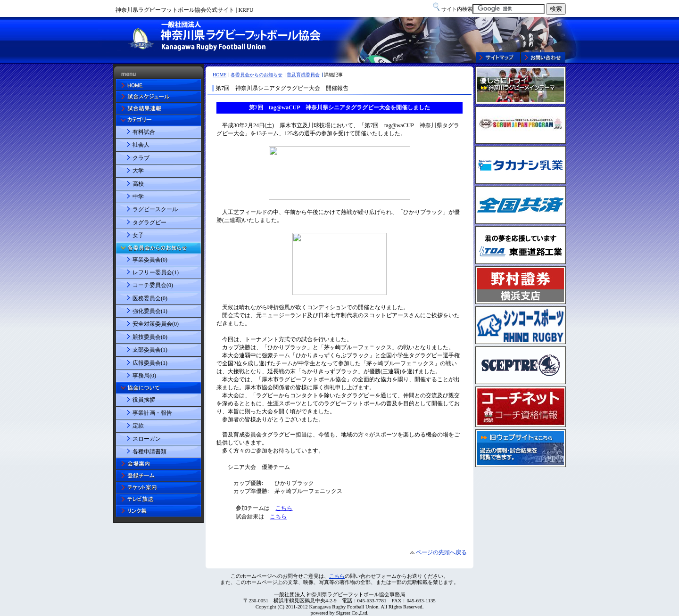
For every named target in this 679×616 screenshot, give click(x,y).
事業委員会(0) (150, 260)
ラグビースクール (155, 209)
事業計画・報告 (152, 413)
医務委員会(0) (150, 298)
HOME (219, 75)
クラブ (141, 158)
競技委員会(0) (150, 337)
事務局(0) (144, 376)
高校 (138, 184)
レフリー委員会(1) (156, 272)
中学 (138, 197)
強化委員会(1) (150, 311)
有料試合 (144, 132)
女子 (138, 235)
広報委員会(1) (150, 363)
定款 (138, 426)
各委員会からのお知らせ (257, 75)
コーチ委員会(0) (153, 285)
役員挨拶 (144, 400)
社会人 (141, 145)
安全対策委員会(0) (156, 324)
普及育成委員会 (303, 75)
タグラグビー (149, 222)
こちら (337, 576)
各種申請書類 (149, 452)
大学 (138, 171)
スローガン (147, 439)
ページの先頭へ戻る (441, 552)
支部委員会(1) (150, 350)
